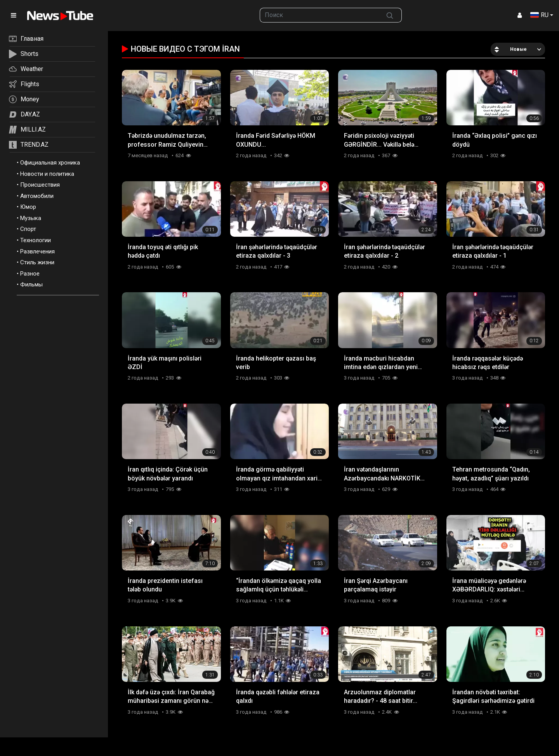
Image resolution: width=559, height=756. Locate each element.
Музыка (31, 218)
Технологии (36, 240)
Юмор (28, 207)
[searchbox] (319, 15)
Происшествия (40, 185)
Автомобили (37, 196)
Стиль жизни (37, 262)
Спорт (28, 229)
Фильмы (31, 284)
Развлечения (37, 251)
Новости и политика (47, 174)
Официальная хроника (50, 163)
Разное (30, 274)
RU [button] (539, 15)
